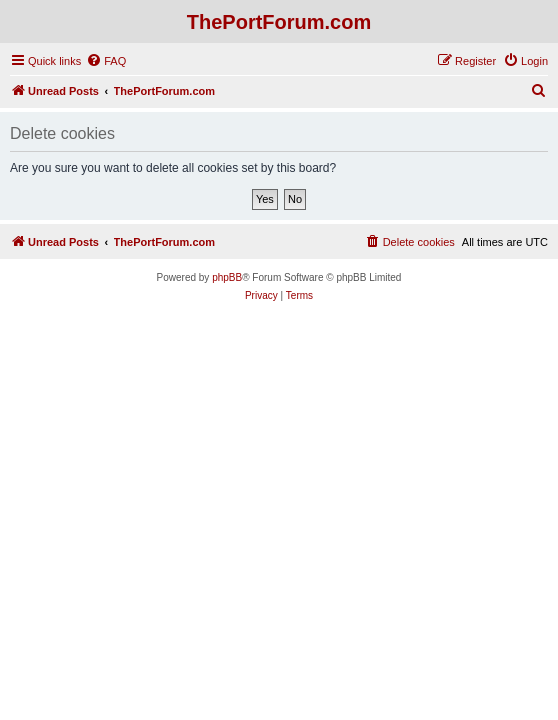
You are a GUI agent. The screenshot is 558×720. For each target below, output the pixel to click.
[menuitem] (106, 61)
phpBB (227, 277)
